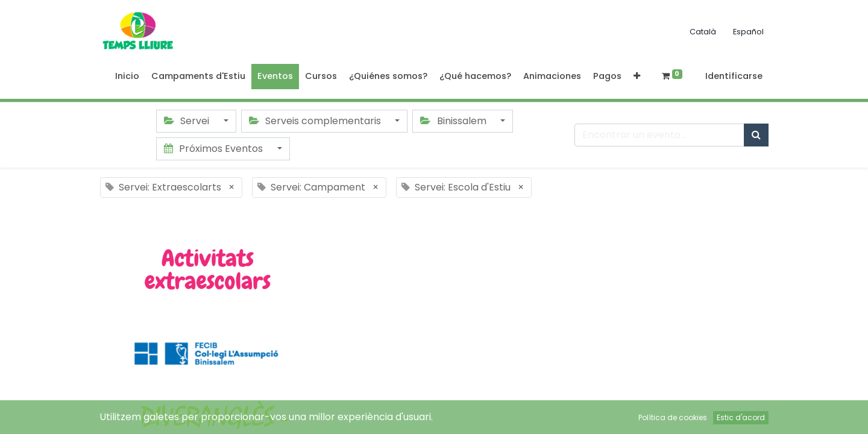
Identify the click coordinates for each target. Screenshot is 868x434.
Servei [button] (188, 121)
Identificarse (734, 76)
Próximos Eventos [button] (215, 149)
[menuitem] (127, 77)
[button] (637, 77)
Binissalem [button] (454, 121)
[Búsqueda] (756, 135)
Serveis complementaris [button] (316, 121)
